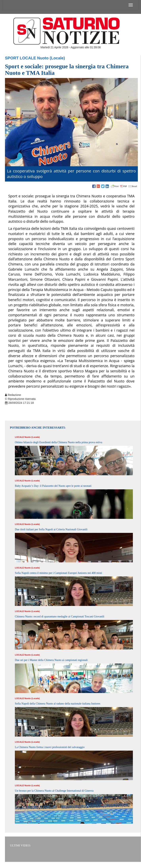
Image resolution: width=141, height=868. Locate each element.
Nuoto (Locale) (51, 58)
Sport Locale (21, 58)
